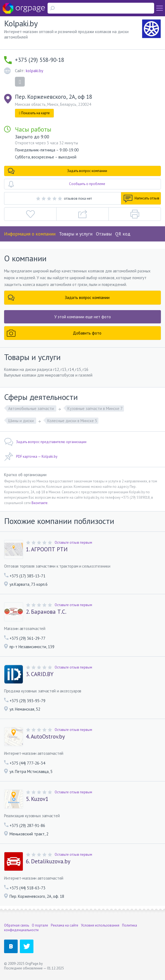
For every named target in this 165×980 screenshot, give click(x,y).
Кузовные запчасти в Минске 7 (95, 408)
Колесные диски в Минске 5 (72, 421)
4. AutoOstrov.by (45, 737)
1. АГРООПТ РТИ (47, 549)
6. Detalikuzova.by (48, 861)
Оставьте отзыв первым (73, 542)
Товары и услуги (76, 234)
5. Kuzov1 (37, 799)
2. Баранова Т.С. (46, 612)
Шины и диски (21, 421)
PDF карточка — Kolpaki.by (31, 457)
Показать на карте (34, 113)
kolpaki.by (35, 71)
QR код (123, 234)
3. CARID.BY (40, 674)
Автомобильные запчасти (32, 408)
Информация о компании (30, 234)
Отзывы (104, 234)
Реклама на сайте (65, 925)
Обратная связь (17, 925)
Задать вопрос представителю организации (45, 442)
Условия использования (100, 925)
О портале (40, 925)
